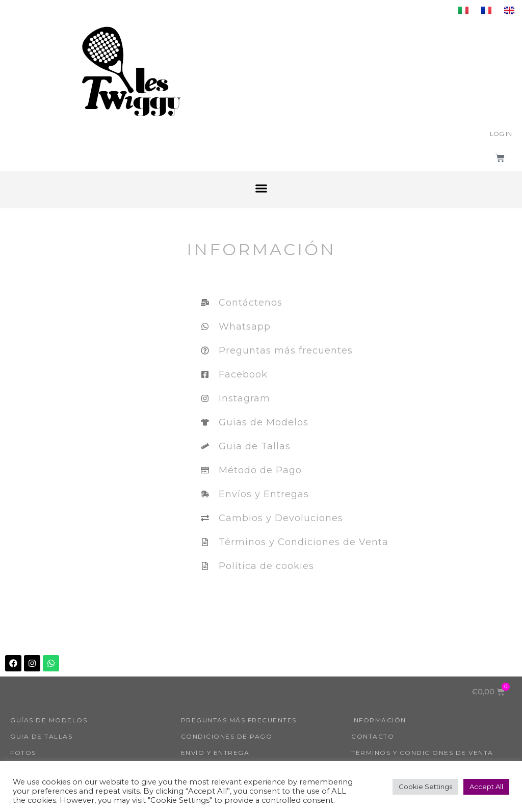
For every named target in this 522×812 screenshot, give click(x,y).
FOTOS (23, 753)
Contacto (373, 736)
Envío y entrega (215, 753)
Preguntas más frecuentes (239, 720)
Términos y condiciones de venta (422, 753)
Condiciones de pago (227, 736)
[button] (261, 188)
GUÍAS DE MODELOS (49, 720)
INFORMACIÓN (379, 720)
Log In (501, 134)
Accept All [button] (486, 787)
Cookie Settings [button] (425, 787)
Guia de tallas (41, 736)
